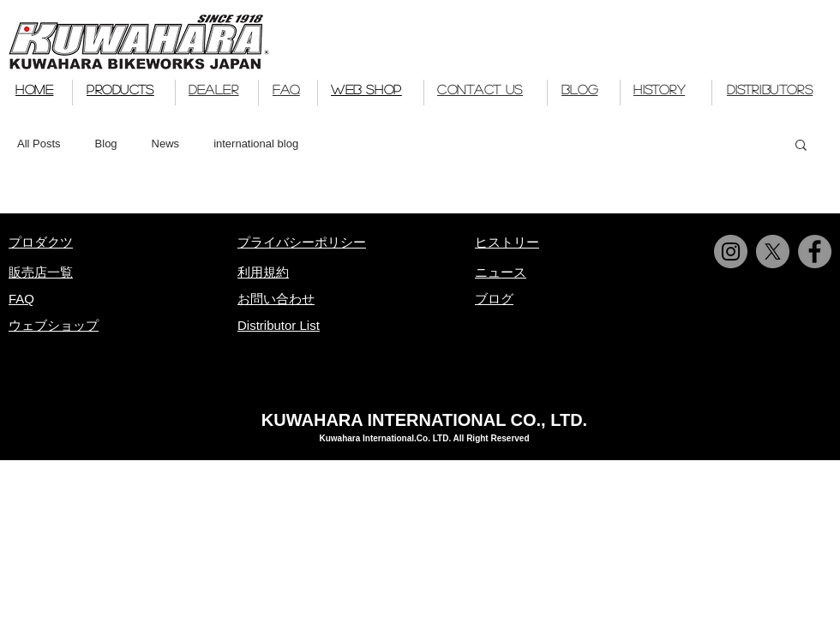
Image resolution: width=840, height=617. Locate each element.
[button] (801, 146)
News (166, 144)
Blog (106, 144)
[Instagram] (731, 252)
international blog (256, 144)
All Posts (39, 144)
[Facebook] (815, 252)
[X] (773, 252)
